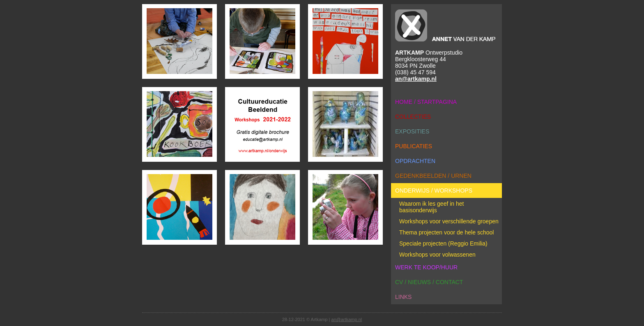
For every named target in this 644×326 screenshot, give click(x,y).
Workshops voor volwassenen (437, 255)
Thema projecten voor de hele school (446, 232)
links (403, 297)
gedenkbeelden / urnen (433, 176)
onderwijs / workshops (434, 191)
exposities (412, 131)
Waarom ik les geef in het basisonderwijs (431, 207)
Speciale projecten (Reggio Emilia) (443, 243)
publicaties (414, 146)
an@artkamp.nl (416, 79)
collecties (413, 117)
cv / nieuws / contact (429, 282)
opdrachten (415, 161)
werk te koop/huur (426, 267)
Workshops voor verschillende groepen (449, 221)
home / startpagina (426, 102)
